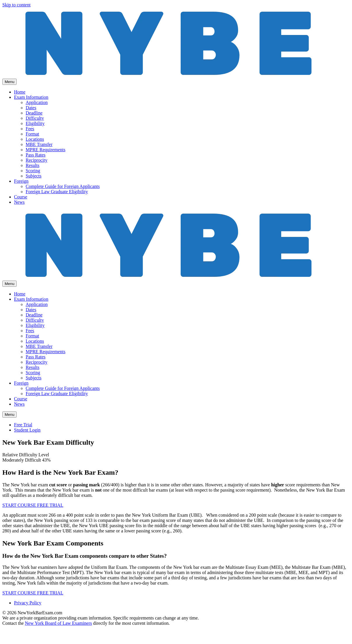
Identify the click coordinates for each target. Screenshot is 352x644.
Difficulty (35, 118)
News (19, 202)
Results (32, 165)
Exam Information (31, 97)
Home (20, 92)
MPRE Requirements (45, 150)
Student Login (27, 430)
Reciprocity (37, 160)
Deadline (34, 113)
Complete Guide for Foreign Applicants (63, 186)
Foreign (21, 181)
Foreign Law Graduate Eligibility (57, 192)
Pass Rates (36, 155)
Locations (35, 139)
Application (37, 102)
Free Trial (23, 425)
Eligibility (35, 123)
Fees (30, 129)
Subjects (34, 176)
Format (32, 134)
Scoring (33, 171)
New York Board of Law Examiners (58, 623)
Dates (31, 108)
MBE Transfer (39, 144)
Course (21, 197)
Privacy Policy (28, 603)
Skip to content (16, 5)
